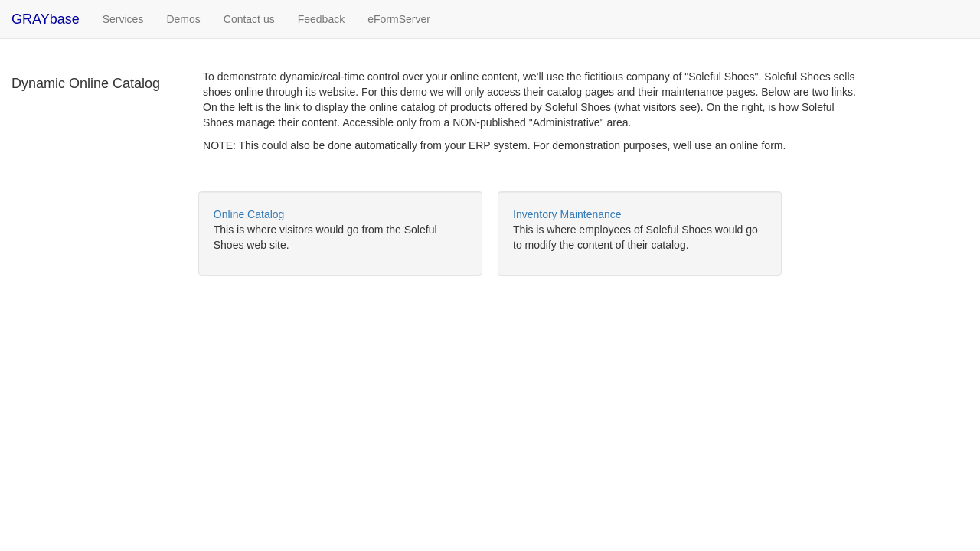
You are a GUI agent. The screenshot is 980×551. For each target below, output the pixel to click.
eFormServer (399, 19)
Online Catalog (249, 214)
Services (129, 18)
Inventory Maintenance (567, 214)
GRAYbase (46, 19)
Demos (183, 19)
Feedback (321, 19)
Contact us (249, 19)
